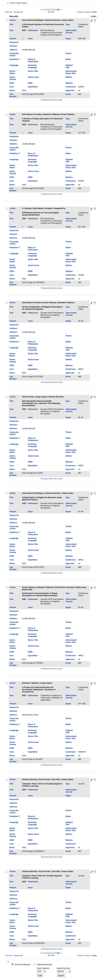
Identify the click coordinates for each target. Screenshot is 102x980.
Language (14, 65)
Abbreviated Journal (71, 31)
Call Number (13, 95)
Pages (68, 38)
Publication (33, 30)
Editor (68, 59)
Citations (88, 12)
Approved (70, 90)
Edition (69, 77)
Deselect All (18, 12)
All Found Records (22, 964)
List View (80, 12)
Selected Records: (45, 964)
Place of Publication (33, 60)
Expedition (33, 87)
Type (68, 24)
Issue (30, 38)
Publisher (14, 59)
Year (11, 30)
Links (94, 16)
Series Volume (13, 78)
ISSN (12, 83)
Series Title (33, 71)
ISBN (30, 83)
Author (13, 20)
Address (13, 50)
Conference (71, 87)
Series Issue (33, 77)
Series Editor (12, 72)
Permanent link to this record (52, 100)
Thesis (69, 53)
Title (11, 24)
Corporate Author (14, 54)
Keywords (14, 42)
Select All (9, 12)
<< (41, 10)
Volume (13, 38)
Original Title (69, 66)
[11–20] (51, 12)
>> (61, 10)
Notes (12, 90)
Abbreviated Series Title (71, 72)
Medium (69, 83)
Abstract (13, 46)
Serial (68, 94)
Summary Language (32, 66)
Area (12, 87)
